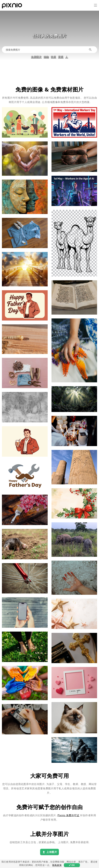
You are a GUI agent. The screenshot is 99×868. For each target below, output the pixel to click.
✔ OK (72, 865)
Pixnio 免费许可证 (68, 815)
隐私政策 (57, 865)
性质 (54, 57)
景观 (61, 57)
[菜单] (95, 5)
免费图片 (36, 57)
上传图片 (50, 852)
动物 (46, 57)
